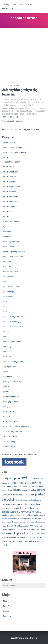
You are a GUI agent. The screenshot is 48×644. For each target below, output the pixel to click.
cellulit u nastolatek (11, 202)
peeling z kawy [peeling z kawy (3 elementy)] (25, 522)
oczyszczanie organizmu (13, 362)
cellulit (6, 157)
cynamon (7, 227)
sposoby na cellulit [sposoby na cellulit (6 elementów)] (17, 538)
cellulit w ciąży (9, 207)
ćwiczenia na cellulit (11, 222)
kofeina (6, 302)
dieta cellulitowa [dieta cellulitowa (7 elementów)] (15, 490)
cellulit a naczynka (10, 172)
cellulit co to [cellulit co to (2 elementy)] (6, 483)
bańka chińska (9, 142)
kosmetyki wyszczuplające (14, 327)
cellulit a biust (9, 167)
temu (18, 121)
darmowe (7, 237)
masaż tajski (8, 347)
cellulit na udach (10, 192)
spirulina (7, 417)
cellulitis (6, 217)
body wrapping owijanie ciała (15, 152)
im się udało (8, 277)
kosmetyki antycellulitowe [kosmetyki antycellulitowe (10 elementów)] (15, 508)
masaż (6, 337)
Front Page (8, 606)
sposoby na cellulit (10, 421)
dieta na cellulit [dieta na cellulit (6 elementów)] (30, 490)
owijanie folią (8, 377)
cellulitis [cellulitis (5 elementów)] (13, 483)
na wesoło (7, 357)
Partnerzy (7, 616)
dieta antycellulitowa (11, 242)
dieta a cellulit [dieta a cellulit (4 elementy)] (33, 486)
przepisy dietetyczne (11, 396)
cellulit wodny (9, 212)
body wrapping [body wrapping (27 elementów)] (12, 478)
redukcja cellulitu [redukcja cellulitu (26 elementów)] (19, 533)
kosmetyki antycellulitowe (13, 317)
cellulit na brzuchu (11, 85)
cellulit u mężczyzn (11, 197)
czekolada (7, 232)
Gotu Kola (7, 267)
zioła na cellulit (9, 446)
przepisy (7, 392)
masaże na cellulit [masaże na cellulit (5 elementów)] (22, 515)
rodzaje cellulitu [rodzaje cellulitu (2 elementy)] (35, 534)
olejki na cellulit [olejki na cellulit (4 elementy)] (21, 519)
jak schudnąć (8, 292)
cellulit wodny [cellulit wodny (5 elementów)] (14, 486)
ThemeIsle (34, 638)
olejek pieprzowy (10, 367)
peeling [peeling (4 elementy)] (17, 522)
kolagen (6, 307)
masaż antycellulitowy (12, 342)
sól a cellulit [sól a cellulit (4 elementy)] (30, 538)
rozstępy (7, 407)
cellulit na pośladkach (12, 187)
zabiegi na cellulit (10, 436)
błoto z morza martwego (13, 148)
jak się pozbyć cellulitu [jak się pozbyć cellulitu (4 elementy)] (26, 500)
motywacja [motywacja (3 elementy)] (34, 515)
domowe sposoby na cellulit (14, 252)
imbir (5, 282)
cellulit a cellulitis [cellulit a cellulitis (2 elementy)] (38, 479)
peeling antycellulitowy (12, 382)
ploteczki (7, 387)
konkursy (7, 312)
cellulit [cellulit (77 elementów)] (27, 478)
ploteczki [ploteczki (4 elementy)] (34, 522)
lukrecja (6, 332)
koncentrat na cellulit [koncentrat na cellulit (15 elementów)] (29, 504)
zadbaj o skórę (9, 441)
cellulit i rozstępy (10, 177)
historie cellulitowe (10, 272)
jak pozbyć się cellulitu (12, 287)
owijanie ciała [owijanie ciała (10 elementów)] (34, 518)
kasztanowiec (9, 297)
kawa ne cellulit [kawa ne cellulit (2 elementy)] (12, 505)
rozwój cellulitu (9, 411)
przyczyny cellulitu (10, 402)
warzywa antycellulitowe (13, 432)
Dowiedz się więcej (10, 117)
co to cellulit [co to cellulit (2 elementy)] (24, 487)
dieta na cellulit (9, 247)
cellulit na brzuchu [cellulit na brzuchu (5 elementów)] (24, 483)
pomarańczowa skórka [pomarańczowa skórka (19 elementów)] (23, 526)
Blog (5, 601)
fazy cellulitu (8, 262)
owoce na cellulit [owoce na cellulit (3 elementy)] (8, 522)
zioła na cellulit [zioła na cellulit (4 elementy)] (24, 542)
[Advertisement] (24, 54)
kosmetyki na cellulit (12, 162)
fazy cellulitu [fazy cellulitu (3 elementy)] (26, 495)
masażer (7, 352)
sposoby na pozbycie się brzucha (16, 426)
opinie (6, 371)
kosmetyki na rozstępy (12, 322)
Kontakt (6, 611)
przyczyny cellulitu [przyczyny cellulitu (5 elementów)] (19, 529)
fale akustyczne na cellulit (13, 257)
